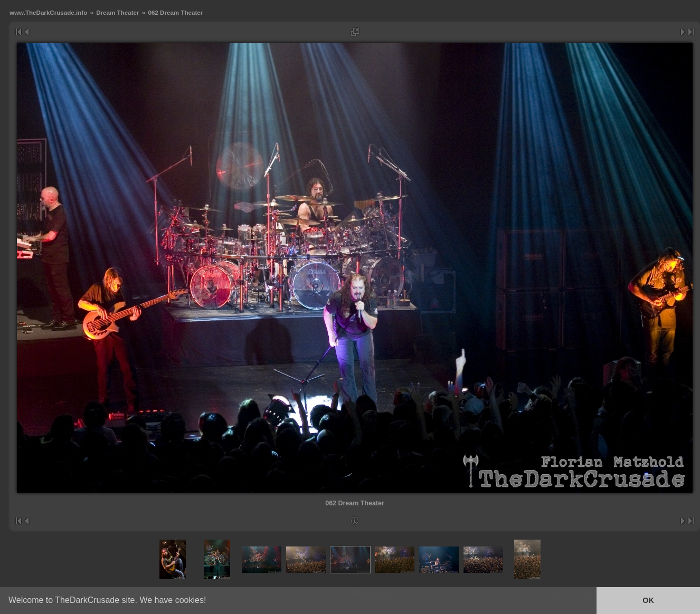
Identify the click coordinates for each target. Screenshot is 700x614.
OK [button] (648, 600)
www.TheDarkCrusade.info (48, 12)
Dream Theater (117, 12)
